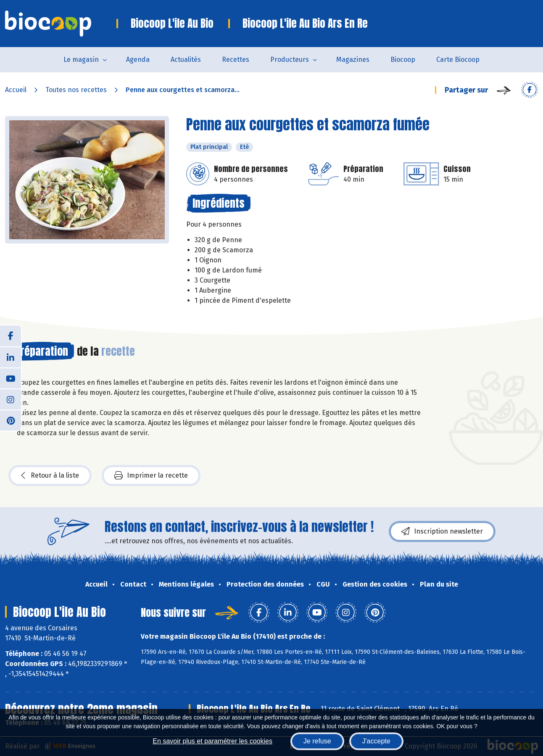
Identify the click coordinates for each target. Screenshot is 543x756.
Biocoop (403, 59)
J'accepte (376, 741)
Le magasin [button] (81, 59)
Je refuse (317, 741)
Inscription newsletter (442, 531)
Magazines (353, 59)
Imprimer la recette (151, 476)
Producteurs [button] (290, 59)
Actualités (186, 59)
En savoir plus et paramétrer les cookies (212, 741)
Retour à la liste (50, 476)
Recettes (236, 59)
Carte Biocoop (458, 59)
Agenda (138, 59)
